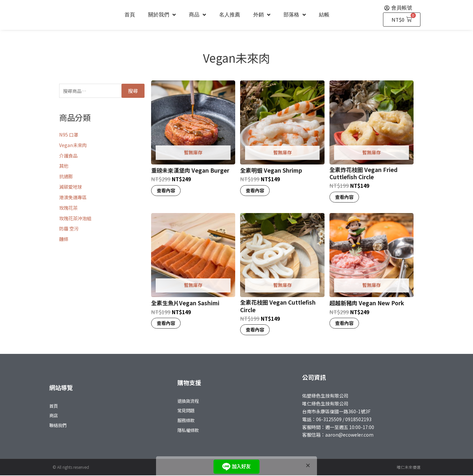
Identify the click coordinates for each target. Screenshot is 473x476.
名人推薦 (230, 15)
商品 (197, 15)
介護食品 (69, 156)
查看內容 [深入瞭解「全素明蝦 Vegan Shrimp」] (256, 191)
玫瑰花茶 (69, 208)
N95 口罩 (69, 135)
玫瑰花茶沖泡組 (76, 219)
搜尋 (133, 91)
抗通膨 (67, 177)
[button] (308, 465)
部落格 (295, 15)
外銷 (262, 15)
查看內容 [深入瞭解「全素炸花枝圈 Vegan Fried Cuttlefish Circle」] (345, 197)
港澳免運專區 (74, 198)
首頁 (130, 15)
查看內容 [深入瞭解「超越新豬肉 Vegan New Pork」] (345, 324)
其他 (64, 167)
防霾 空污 (69, 229)
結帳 (324, 15)
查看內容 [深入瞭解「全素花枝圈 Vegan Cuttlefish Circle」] (256, 330)
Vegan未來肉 (74, 146)
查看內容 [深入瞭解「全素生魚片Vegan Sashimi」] (167, 324)
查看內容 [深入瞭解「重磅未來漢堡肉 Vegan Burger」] (167, 191)
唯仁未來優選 (409, 468)
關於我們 (162, 15)
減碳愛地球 (71, 187)
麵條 (64, 239)
